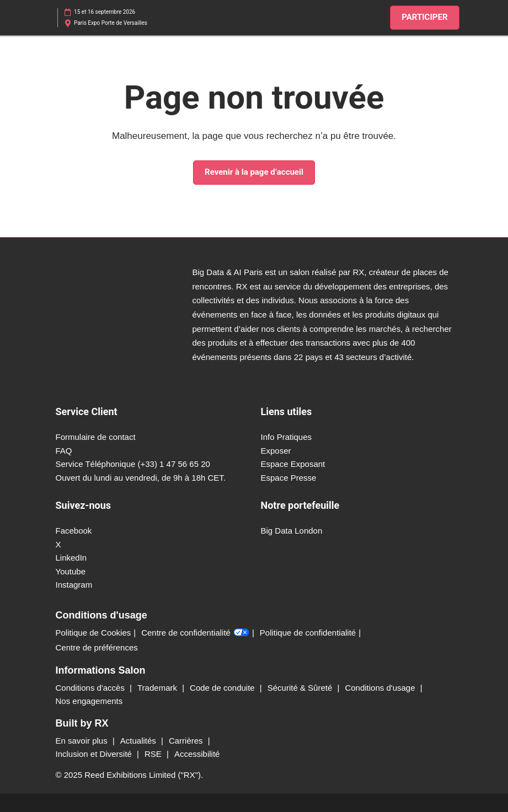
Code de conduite (223, 688)
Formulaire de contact (96, 437)
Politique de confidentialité (308, 633)
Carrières (187, 741)
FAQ (64, 451)
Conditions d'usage (381, 688)
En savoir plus (83, 741)
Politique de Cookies (93, 633)
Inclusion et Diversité (95, 754)
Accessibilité (197, 754)
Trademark (158, 688)
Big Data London (292, 531)
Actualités (139, 741)
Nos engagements (89, 701)
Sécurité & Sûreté (301, 688)
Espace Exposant (293, 464)
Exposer (276, 451)
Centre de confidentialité (195, 633)
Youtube (71, 571)
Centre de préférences (97, 647)
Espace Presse (289, 478)
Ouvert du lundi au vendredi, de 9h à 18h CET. (141, 478)
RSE (154, 754)
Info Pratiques (287, 437)
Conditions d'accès (92, 688)
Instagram (74, 585)
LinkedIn (71, 558)
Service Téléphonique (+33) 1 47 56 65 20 (133, 464)
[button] (424, 18)
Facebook (74, 531)
